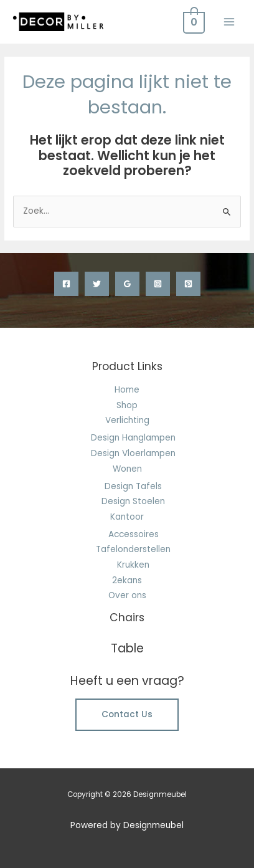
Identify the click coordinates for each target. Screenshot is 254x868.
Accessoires (134, 534)
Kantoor (127, 517)
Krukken (133, 565)
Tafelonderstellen (133, 549)
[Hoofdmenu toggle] (229, 21)
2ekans (127, 580)
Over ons (127, 595)
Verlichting (127, 420)
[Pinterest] (188, 284)
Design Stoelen (133, 501)
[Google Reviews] (127, 284)
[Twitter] (97, 284)
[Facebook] (66, 284)
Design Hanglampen (133, 438)
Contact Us (127, 714)
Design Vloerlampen (133, 453)
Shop (127, 405)
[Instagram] (158, 284)
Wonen (127, 469)
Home (127, 390)
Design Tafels (133, 486)
